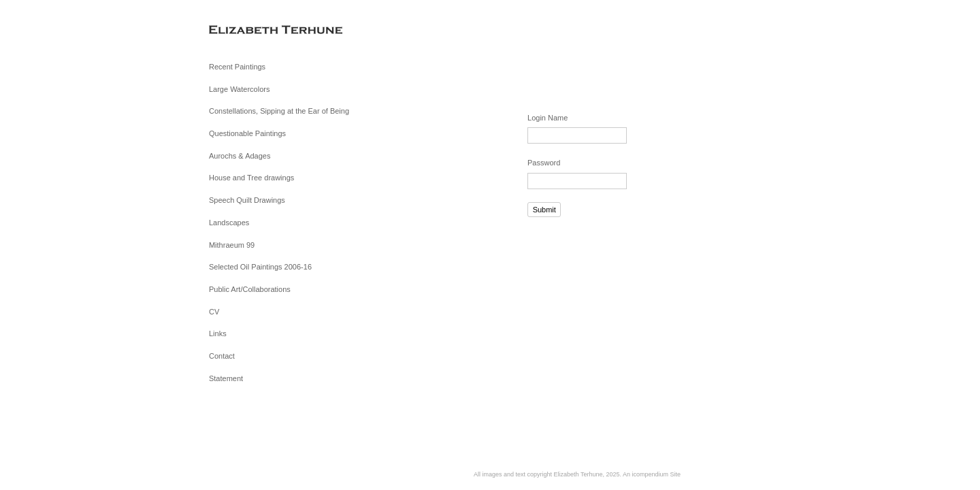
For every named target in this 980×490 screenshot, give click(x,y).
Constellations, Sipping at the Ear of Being (279, 111)
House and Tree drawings (251, 178)
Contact (222, 356)
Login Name (548, 118)
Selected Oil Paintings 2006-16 (260, 267)
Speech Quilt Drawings (247, 200)
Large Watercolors (239, 89)
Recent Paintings (237, 67)
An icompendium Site (652, 474)
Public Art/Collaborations (250, 289)
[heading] (243, 30)
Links (218, 333)
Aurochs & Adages (240, 156)
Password (544, 163)
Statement (226, 378)
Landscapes (229, 223)
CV (214, 312)
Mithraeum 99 (232, 245)
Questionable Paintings (247, 133)
